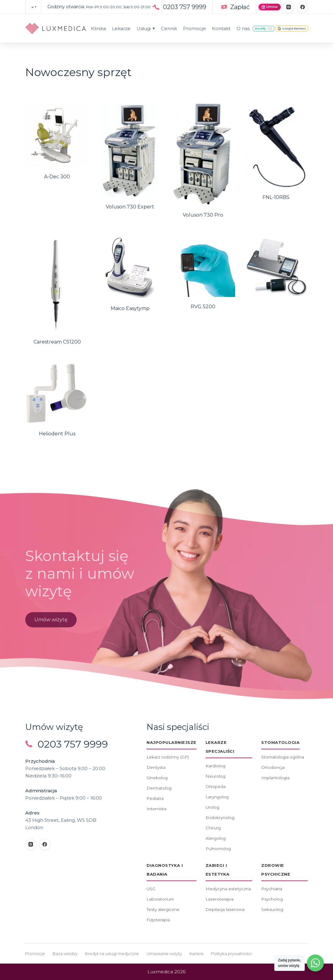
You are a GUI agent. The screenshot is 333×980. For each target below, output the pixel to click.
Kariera (196, 954)
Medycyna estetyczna (228, 889)
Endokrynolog (220, 818)
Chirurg (213, 828)
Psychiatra (272, 889)
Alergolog (216, 838)
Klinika (98, 28)
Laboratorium (160, 899)
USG (151, 889)
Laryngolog (217, 797)
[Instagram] (289, 7)
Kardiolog (215, 766)
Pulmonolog (218, 849)
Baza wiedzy (65, 954)
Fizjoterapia (158, 920)
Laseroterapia (220, 899)
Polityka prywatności (231, 954)
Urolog (212, 807)
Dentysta (156, 767)
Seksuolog (272, 909)
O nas (243, 28)
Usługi (146, 28)
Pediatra (155, 798)
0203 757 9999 (185, 7)
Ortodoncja (273, 767)
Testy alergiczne (163, 909)
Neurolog (215, 776)
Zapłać (240, 7)
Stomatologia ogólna (283, 757)
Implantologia (275, 778)
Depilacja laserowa (225, 909)
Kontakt (221, 28)
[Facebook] (303, 7)
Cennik (169, 28)
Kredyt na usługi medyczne (112, 954)
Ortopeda (216, 786)
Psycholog (272, 899)
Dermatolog (159, 788)
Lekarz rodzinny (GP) (168, 757)
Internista (156, 809)
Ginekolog (157, 778)
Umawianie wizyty (164, 954)
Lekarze (121, 28)
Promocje (194, 28)
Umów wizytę (51, 621)
